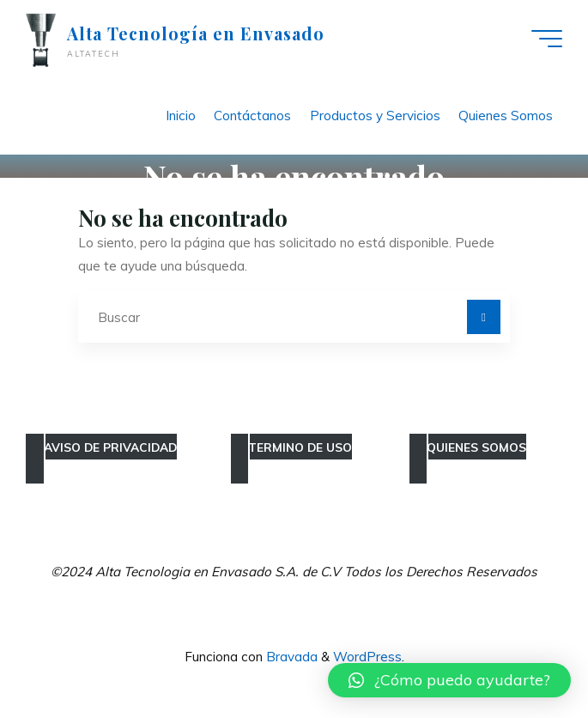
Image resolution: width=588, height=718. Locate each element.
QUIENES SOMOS (476, 447)
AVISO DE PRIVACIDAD (110, 447)
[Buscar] (484, 317)
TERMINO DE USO (300, 447)
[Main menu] (547, 39)
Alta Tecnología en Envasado (196, 33)
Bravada (290, 657)
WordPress (367, 657)
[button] (449, 680)
